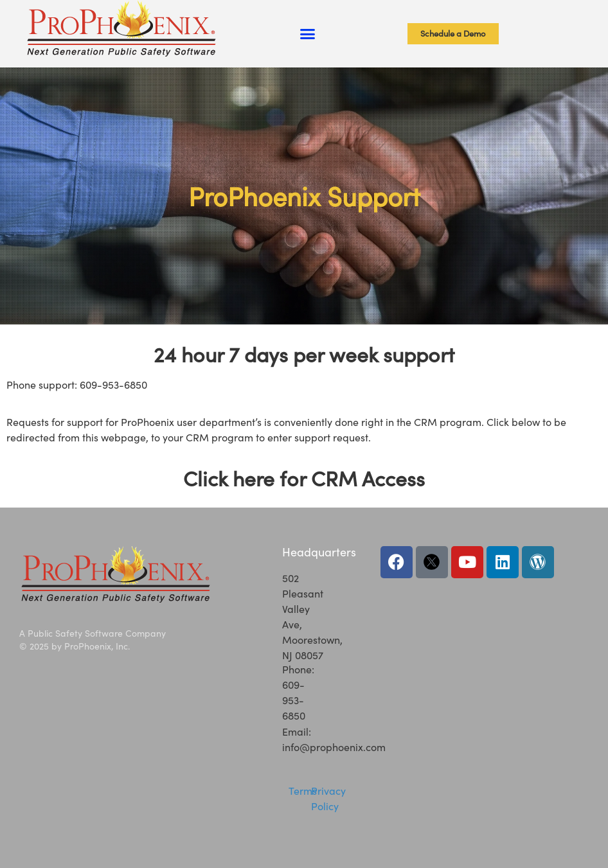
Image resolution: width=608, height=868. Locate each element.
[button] (308, 34)
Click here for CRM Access (304, 478)
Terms (303, 791)
